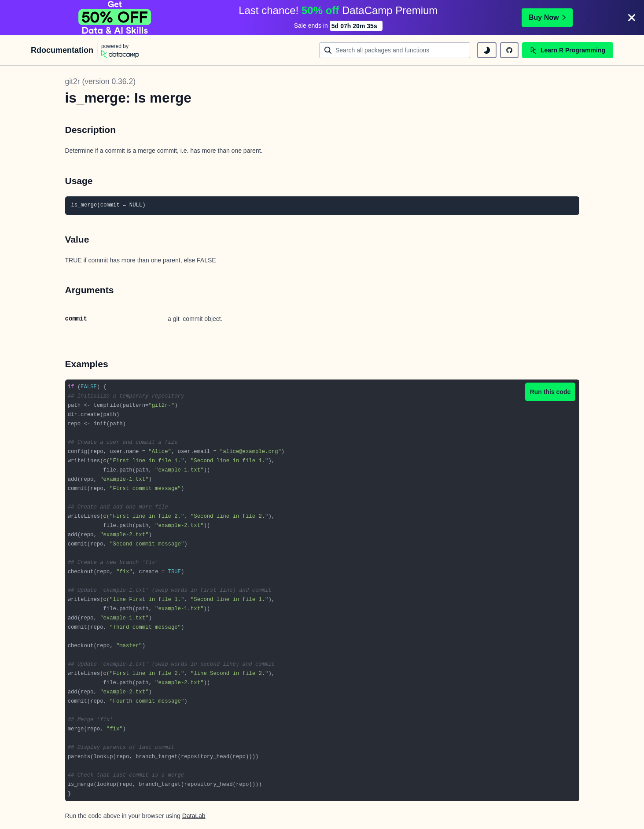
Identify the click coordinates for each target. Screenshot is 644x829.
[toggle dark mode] (487, 50)
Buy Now (547, 17)
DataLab (194, 816)
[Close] (632, 18)
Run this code (550, 392)
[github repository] (509, 50)
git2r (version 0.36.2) (101, 81)
